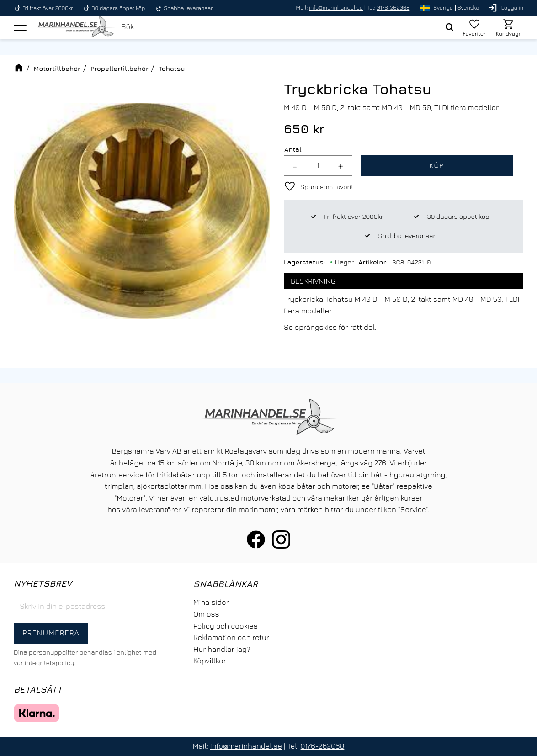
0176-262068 (393, 8)
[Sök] (449, 28)
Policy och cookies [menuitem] (226, 626)
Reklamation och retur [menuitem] (231, 637)
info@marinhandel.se (336, 8)
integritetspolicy (49, 663)
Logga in (512, 8)
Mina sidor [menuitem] (211, 602)
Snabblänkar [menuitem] (226, 584)
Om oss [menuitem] (206, 614)
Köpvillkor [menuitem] (210, 661)
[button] (20, 27)
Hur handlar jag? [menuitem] (222, 649)
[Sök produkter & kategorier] (286, 28)
